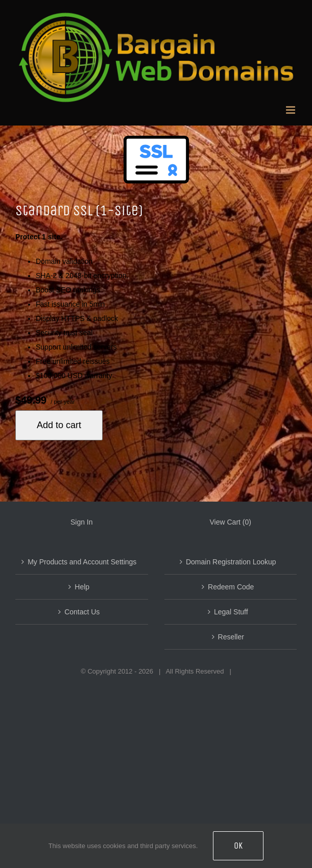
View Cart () (231, 522)
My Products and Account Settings (82, 562)
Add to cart (59, 425)
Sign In (82, 522)
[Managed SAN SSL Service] (156, 168)
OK (238, 846)
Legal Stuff (231, 612)
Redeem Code (231, 587)
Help (82, 587)
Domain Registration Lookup (231, 562)
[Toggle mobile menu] (291, 110)
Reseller (231, 637)
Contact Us (82, 612)
